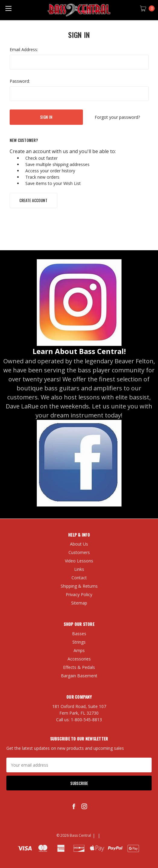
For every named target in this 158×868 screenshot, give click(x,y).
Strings (79, 642)
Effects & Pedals (79, 667)
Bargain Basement (79, 676)
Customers (79, 552)
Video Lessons (79, 561)
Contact (79, 578)
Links (79, 569)
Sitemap (79, 603)
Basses (79, 634)
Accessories (79, 659)
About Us (79, 544)
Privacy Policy (79, 594)
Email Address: (24, 49)
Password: (20, 81)
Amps (79, 650)
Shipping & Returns (79, 586)
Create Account (33, 200)
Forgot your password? (117, 117)
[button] (79, 303)
